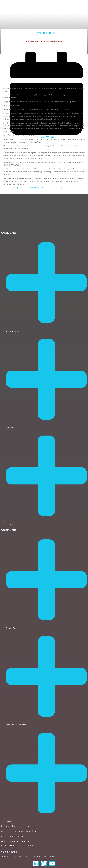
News (38, 33)
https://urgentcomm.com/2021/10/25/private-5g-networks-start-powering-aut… (38, 188)
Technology (50, 33)
